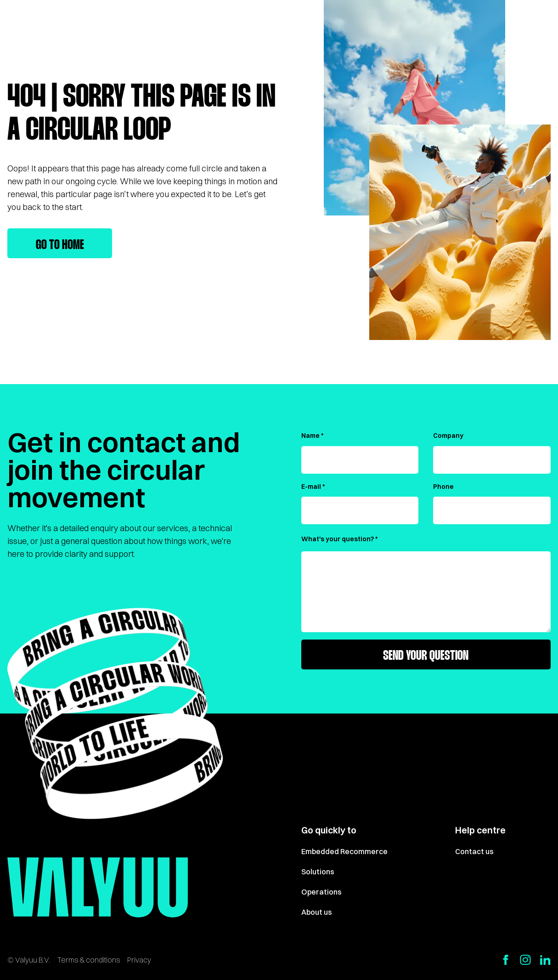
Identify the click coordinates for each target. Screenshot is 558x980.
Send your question (426, 656)
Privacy (139, 960)
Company (448, 436)
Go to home (60, 245)
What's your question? (338, 539)
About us (317, 912)
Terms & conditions (89, 960)
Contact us (474, 851)
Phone (443, 487)
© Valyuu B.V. (29, 960)
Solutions (318, 872)
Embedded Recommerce (344, 851)
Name (310, 436)
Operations (321, 892)
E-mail (311, 487)
